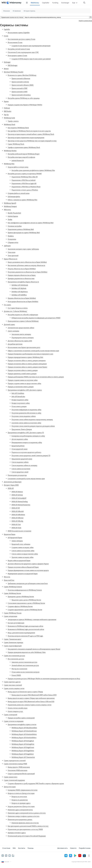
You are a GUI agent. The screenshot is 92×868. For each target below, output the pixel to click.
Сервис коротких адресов (12, 682)
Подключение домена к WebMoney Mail (21, 229)
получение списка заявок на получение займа (26, 423)
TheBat (10, 219)
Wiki (12, 848)
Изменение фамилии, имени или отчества (25, 823)
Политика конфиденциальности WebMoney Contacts (25, 590)
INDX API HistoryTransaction (21, 505)
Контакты (19, 848)
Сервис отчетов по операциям (14, 721)
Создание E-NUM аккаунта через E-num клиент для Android (31, 59)
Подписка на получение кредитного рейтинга (26, 452)
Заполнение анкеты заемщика (21, 334)
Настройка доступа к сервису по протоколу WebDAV (25, 174)
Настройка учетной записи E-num (19, 49)
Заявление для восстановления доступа (24, 662)
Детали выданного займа (20, 439)
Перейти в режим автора (85, 21)
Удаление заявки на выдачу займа (22, 557)
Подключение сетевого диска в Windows (25, 190)
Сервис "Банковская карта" (13, 639)
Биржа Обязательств (11, 259)
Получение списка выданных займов (24, 416)
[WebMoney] (14, 3)
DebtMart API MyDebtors (20, 292)
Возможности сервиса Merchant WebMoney (22, 75)
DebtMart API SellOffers (19, 295)
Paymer (6, 101)
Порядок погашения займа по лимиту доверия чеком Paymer (27, 367)
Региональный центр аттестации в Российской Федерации (27, 836)
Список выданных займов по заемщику (24, 465)
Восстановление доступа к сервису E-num (21, 39)
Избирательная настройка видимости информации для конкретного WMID (36, 318)
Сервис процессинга (11, 777)
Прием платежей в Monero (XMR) (23, 85)
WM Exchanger (13, 65)
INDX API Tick (16, 524)
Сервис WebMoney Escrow (12, 593)
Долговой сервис (9, 324)
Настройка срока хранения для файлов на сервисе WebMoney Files (33, 170)
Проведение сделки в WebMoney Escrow (21, 597)
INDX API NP (16, 508)
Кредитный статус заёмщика (21, 544)
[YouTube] (10, 855)
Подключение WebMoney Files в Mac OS (25, 177)
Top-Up (6, 115)
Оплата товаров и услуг (15, 711)
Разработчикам (85, 848)
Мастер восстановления (19, 669)
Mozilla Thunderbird (14, 213)
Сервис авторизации (10, 616)
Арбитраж (7, 246)
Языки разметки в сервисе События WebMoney (23, 321)
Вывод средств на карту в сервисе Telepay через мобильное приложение (31, 698)
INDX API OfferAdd (18, 511)
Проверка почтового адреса (17, 833)
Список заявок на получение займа (23, 551)
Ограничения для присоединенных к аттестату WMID (25, 829)
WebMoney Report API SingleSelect (23, 754)
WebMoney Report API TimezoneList (23, 757)
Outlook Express (13, 216)
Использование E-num (15, 42)
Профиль (11, 236)
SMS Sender (8, 111)
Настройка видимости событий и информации (23, 315)
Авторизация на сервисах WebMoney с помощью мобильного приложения (32, 619)
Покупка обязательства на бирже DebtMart (22, 269)
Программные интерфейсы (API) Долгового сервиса (25, 390)
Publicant (7, 108)
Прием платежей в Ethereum (21, 78)
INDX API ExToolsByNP (19, 498)
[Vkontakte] (6, 855)
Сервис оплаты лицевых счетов (14, 688)
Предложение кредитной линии (22, 459)
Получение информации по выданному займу (26, 410)
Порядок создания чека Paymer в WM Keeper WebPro (25, 105)
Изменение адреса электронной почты (20, 810)
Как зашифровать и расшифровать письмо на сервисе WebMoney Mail (31, 223)
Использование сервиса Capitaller (19, 33)
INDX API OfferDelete (18, 515)
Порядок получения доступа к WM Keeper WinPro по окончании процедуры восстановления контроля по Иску (44, 679)
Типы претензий (13, 256)
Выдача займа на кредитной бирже (19, 560)
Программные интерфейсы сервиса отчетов (22, 724)
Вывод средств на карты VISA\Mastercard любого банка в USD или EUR (31, 702)
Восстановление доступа (16, 659)
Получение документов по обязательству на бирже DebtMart (28, 272)
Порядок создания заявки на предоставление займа (24, 383)
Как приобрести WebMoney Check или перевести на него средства (29, 131)
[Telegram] (3, 855)
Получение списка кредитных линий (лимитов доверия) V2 (31, 456)
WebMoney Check (9, 124)
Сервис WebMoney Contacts (13, 587)
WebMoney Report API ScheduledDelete (24, 734)
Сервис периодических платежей (15, 760)
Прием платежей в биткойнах (21, 95)
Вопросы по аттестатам (19, 797)
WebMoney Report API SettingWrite (23, 744)
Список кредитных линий (20, 472)
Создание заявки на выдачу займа (22, 547)
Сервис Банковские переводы (13, 642)
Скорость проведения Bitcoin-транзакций (21, 774)
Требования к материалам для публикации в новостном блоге (28, 583)
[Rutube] (13, 855)
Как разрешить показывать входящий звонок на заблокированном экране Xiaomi (34, 649)
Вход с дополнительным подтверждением (21, 633)
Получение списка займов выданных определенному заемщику (32, 419)
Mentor (6, 69)
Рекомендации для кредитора (17, 475)
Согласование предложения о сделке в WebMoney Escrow (26, 603)
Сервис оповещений (10, 715)
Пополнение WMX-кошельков (17, 770)
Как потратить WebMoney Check (18, 128)
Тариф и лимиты (13, 121)
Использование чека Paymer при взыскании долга (24, 347)
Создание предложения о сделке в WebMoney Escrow (25, 610)
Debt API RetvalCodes (18, 397)
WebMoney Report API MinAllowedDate (24, 728)
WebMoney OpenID (10, 203)
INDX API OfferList (17, 518)
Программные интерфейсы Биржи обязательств (23, 282)
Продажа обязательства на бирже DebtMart (22, 298)
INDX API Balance (17, 492)
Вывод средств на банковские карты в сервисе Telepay (25, 692)
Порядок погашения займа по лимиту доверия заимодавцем (27, 364)
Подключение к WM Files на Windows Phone (26, 187)
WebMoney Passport (10, 206)
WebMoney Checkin (10, 151)
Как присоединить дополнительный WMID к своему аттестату (28, 826)
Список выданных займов (20, 462)
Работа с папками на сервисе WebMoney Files (22, 200)
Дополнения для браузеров (13, 482)
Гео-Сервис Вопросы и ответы (18, 308)
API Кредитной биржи (15, 538)
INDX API (11, 488)
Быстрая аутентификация (16, 623)
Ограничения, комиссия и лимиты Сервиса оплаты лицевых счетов (30, 705)
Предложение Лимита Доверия (22, 429)
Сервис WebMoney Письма (13, 613)
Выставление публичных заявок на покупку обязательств (26, 265)
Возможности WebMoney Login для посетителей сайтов (26, 629)
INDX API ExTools (17, 495)
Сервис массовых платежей (13, 685)
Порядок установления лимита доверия (21, 387)
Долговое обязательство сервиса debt (20, 341)
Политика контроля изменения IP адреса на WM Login (25, 636)
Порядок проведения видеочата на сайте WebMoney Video (27, 652)
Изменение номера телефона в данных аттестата (23, 816)
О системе (5, 848)
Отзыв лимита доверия (19, 406)
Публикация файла (14, 197)
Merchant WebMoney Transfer (14, 72)
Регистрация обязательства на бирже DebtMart (23, 301)
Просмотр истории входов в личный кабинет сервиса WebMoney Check (31, 134)
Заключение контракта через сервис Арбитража (23, 249)
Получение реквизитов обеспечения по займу (26, 413)
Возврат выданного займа (20, 400)
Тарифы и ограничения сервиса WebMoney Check (24, 147)
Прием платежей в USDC (19, 88)
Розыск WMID (16, 675)
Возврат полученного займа (21, 403)
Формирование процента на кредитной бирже (23, 574)
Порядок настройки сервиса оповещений (21, 718)
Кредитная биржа (10, 534)
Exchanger (7, 62)
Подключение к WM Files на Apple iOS (24, 183)
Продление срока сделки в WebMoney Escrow (26, 600)
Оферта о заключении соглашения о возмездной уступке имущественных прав (33, 351)
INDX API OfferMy (17, 521)
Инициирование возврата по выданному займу (27, 442)
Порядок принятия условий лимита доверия (22, 374)
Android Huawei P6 (18, 160)
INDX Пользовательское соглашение (19, 531)
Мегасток (7, 577)
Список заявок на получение (21, 469)
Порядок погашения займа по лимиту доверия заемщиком (27, 360)
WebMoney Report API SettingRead (23, 741)
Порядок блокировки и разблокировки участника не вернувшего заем (30, 354)
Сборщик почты (13, 242)
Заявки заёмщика (17, 541)
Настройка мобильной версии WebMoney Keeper (24, 154)
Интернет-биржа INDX (11, 485)
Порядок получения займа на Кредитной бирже (23, 567)
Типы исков (11, 252)
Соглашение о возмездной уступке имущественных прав (26, 479)
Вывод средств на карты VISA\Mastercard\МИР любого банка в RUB (34, 695)
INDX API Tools (16, 528)
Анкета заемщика (13, 331)
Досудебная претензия (15, 344)
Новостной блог (9, 580)
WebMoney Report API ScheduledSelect (24, 738)
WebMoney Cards (9, 118)
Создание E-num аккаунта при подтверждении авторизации (31, 46)
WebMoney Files (9, 164)
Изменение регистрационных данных (20, 819)
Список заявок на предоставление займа (25, 554)
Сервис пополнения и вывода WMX (15, 764)
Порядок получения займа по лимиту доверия (23, 370)
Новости (74, 848)
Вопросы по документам (20, 800)
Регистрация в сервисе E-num (17, 55)
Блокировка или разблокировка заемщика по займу (28, 436)
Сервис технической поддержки (14, 780)
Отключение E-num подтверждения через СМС (23, 52)
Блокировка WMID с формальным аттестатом (23, 790)
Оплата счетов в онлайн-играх (18, 708)
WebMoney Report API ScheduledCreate (24, 731)
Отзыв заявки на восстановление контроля (25, 672)
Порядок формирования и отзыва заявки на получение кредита (28, 570)
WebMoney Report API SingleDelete (23, 751)
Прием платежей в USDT (19, 92)
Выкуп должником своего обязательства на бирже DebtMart (27, 262)
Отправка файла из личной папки (19, 193)
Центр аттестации (10, 787)
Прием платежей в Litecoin (20, 82)
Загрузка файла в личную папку (18, 167)
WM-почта (7, 210)
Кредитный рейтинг (18, 446)
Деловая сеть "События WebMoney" (16, 311)
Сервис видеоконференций (13, 646)
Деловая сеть (64, 848)
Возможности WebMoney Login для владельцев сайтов (25, 626)
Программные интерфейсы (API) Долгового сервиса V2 (26, 433)
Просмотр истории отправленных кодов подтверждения (26, 138)
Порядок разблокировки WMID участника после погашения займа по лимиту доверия (36, 377)
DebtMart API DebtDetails (20, 285)
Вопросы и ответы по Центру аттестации (21, 793)
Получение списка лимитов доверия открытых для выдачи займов (33, 426)
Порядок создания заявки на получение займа (23, 380)
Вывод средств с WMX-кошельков (19, 767)
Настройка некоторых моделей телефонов (21, 157)
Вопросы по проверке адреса (21, 803)
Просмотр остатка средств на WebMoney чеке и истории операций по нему (32, 141)
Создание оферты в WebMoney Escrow (20, 606)
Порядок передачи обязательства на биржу (22, 275)
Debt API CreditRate (18, 393)
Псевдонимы (12, 239)
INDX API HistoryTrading (20, 501)
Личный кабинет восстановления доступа (25, 665)
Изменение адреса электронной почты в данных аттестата (27, 813)
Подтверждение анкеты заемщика (23, 338)
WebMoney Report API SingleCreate (23, 747)
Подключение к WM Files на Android (23, 180)
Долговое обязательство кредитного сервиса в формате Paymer (28, 564)
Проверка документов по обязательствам (21, 278)
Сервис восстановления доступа (14, 656)
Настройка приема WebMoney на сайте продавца (24, 98)
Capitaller (7, 29)
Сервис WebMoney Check (16, 144)
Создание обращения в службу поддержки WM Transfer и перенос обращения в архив (36, 783)
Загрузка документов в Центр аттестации (21, 806)
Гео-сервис (7, 305)
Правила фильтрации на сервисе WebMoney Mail (24, 233)
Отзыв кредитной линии (19, 449)
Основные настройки (15, 226)
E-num (6, 36)
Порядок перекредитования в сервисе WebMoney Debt (25, 357)
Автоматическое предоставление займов (21, 328)
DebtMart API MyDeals (19, 288)
